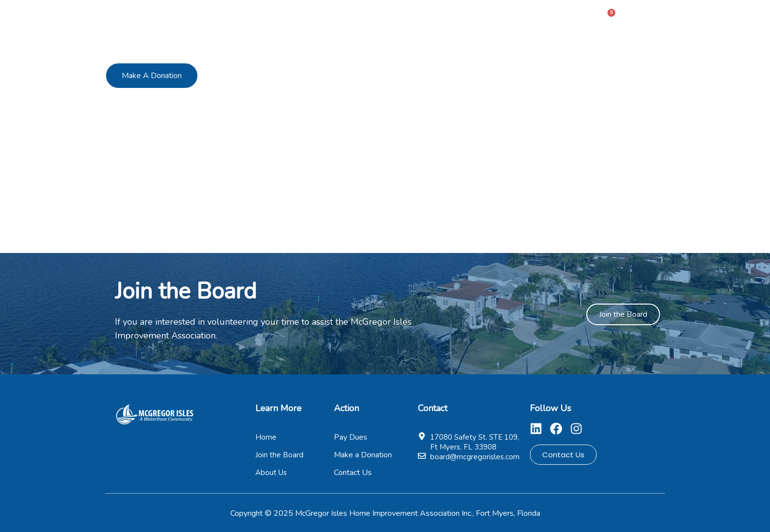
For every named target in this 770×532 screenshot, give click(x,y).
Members (390, 16)
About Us (335, 16)
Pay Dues (445, 16)
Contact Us (558, 16)
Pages (501, 16)
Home (287, 16)
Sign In (648, 16)
